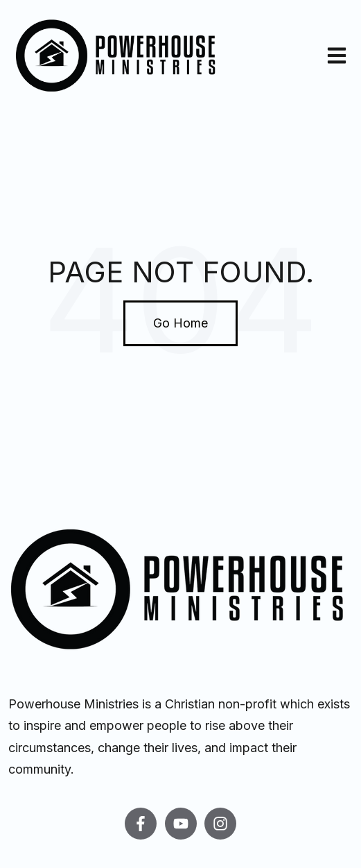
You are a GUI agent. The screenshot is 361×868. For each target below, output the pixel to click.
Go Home (180, 323)
